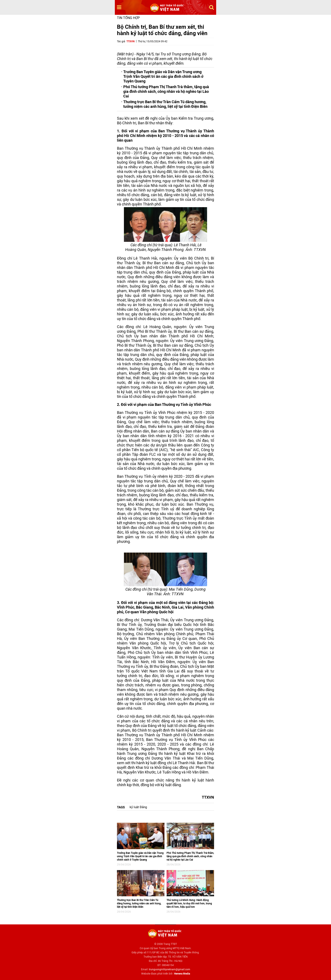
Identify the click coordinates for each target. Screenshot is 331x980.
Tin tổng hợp (128, 18)
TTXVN (130, 41)
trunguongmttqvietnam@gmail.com (170, 969)
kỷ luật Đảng (138, 807)
